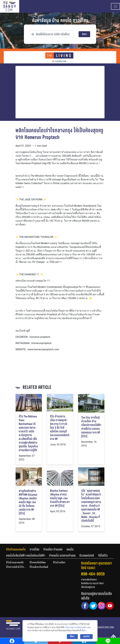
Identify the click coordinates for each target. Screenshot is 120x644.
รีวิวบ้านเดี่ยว (59, 563)
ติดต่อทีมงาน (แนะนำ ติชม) (92, 583)
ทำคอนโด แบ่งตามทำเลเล (62, 555)
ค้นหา (84, 34)
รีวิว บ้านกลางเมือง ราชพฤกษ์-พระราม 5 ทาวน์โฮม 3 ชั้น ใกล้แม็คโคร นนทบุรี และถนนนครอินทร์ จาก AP (60, 428)
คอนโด (70, 549)
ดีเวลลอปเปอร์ (87, 555)
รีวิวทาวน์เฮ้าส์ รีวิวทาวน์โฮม (16, 567)
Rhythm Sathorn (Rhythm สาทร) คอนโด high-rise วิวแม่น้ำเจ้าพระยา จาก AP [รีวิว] (60, 498)
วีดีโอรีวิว (103, 555)
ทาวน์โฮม (35, 549)
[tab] (18, 549)
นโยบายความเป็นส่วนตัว (76, 627)
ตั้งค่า (84, 630)
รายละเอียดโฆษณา (89, 580)
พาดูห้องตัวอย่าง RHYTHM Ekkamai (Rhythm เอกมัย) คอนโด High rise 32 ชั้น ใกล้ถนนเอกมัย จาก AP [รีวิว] (28, 502)
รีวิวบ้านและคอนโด (16, 549)
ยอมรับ (86, 636)
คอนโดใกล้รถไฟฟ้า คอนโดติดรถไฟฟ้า (26, 555)
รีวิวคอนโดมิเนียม (38, 563)
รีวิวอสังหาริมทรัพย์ (39, 567)
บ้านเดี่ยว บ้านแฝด (53, 549)
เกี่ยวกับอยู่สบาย (88, 587)
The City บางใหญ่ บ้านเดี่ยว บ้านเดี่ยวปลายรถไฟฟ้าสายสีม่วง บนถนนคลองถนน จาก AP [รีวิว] (91, 427)
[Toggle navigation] (115, 6)
